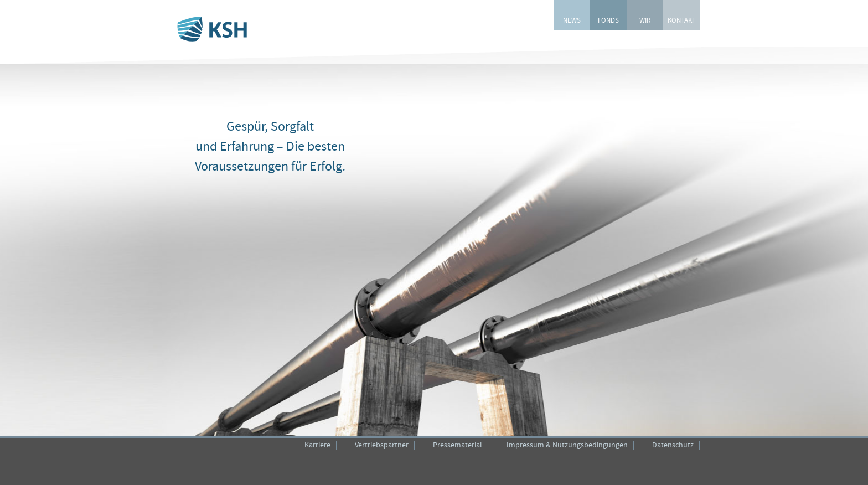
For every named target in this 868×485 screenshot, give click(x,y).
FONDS (608, 21)
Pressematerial (458, 445)
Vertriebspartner (382, 445)
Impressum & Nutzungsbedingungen (567, 445)
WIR (645, 21)
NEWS (572, 21)
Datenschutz (673, 445)
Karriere (317, 445)
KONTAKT (682, 21)
